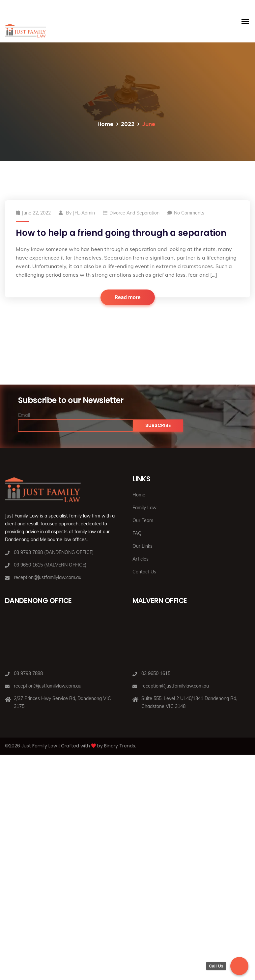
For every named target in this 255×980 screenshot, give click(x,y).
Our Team (143, 520)
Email (24, 415)
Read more (128, 297)
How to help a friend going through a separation (121, 233)
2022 (128, 124)
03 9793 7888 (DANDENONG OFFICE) (54, 552)
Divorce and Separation (134, 213)
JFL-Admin (84, 213)
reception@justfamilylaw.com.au (48, 577)
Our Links (142, 546)
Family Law (144, 508)
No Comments (186, 213)
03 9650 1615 (156, 673)
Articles (141, 559)
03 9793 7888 (28, 673)
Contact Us (144, 572)
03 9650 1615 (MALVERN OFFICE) (50, 565)
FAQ (137, 533)
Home (105, 124)
